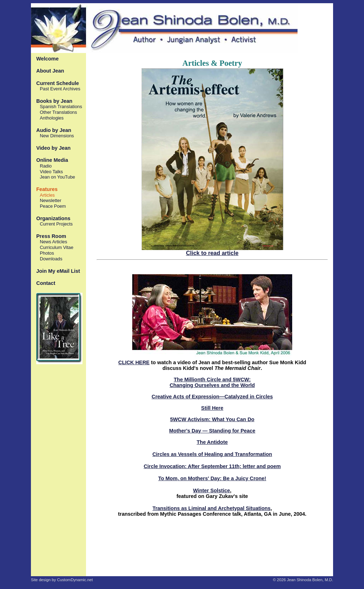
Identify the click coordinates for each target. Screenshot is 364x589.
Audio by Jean (54, 130)
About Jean (50, 71)
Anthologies (52, 118)
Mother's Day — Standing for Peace (212, 431)
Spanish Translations (61, 107)
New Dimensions (57, 136)
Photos (47, 253)
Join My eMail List (58, 271)
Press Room (51, 236)
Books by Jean (54, 101)
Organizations (53, 218)
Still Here (212, 408)
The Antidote (212, 442)
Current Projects (56, 224)
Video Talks (51, 172)
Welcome (47, 59)
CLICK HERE (134, 362)
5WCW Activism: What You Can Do (212, 419)
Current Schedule (58, 83)
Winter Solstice (212, 490)
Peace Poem (53, 206)
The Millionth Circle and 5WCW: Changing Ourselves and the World (212, 382)
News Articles (53, 242)
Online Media (52, 160)
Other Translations (58, 112)
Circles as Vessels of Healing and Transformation (212, 454)
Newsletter (50, 200)
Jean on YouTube (57, 177)
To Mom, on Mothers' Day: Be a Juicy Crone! (212, 478)
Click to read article (212, 253)
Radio (46, 166)
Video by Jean (53, 148)
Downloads (51, 259)
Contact (46, 283)
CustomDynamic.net (75, 580)
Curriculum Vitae (57, 247)
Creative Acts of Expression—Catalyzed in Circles (212, 397)
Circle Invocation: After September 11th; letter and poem (212, 466)
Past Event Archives (60, 89)
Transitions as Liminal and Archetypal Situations (212, 508)
